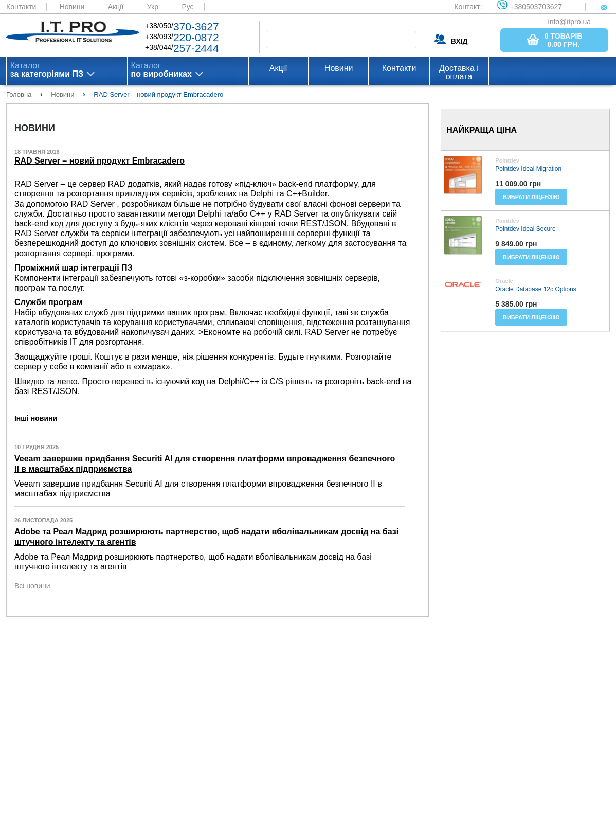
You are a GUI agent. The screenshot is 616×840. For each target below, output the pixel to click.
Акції (116, 7)
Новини (72, 7)
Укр (153, 7)
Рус (187, 7)
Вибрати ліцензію (531, 197)
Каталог (47, 70)
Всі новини (32, 586)
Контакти (21, 7)
